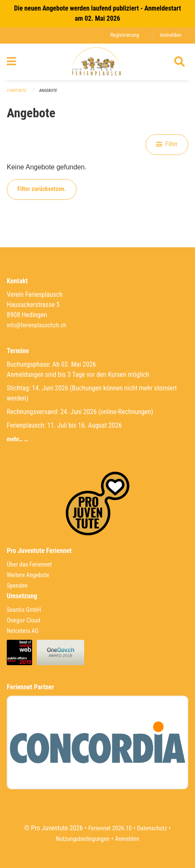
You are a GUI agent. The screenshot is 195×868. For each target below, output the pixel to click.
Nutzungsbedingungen (83, 839)
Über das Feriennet (29, 565)
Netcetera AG (23, 631)
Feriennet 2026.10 (110, 828)
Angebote (48, 90)
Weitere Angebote (28, 575)
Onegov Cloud (23, 621)
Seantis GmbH (24, 610)
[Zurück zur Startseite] (97, 62)
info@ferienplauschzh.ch (37, 325)
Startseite (16, 90)
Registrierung (125, 35)
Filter (167, 144)
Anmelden (171, 35)
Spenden (17, 586)
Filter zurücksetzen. (42, 189)
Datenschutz (152, 828)
